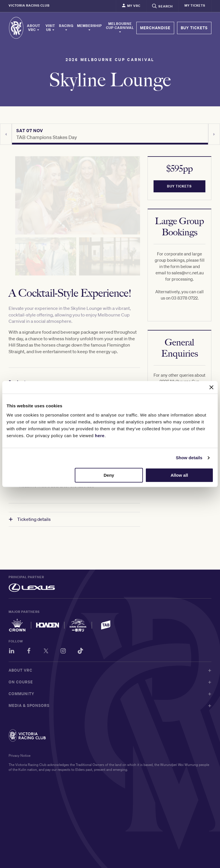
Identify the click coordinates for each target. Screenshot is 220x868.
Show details (189, 458)
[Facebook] (29, 652)
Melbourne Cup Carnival (120, 28)
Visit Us (50, 28)
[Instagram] (63, 652)
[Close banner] (211, 387)
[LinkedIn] (12, 652)
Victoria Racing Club (29, 5)
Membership (90, 28)
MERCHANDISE (155, 28)
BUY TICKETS (194, 28)
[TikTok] (80, 652)
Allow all (179, 475)
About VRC (34, 28)
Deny (109, 475)
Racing (66, 28)
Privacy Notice (19, 755)
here (100, 436)
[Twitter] (46, 652)
